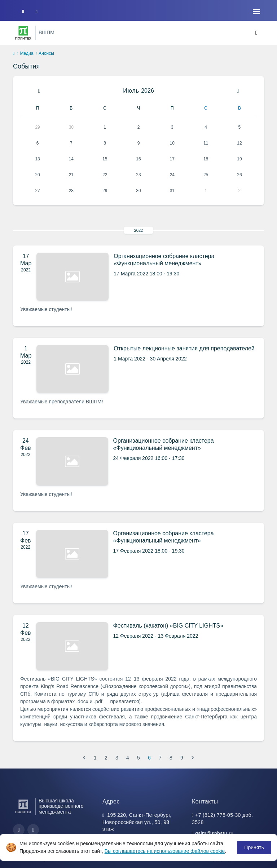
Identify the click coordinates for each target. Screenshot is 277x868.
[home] (14, 54)
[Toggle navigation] (256, 12)
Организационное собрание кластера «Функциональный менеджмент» (164, 260)
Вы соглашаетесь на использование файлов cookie (165, 851)
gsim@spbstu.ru (214, 833)
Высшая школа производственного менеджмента (61, 807)
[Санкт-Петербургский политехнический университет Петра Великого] (23, 33)
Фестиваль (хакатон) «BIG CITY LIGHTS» (168, 626)
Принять (254, 847)
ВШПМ (47, 32)
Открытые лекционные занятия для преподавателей (184, 348)
